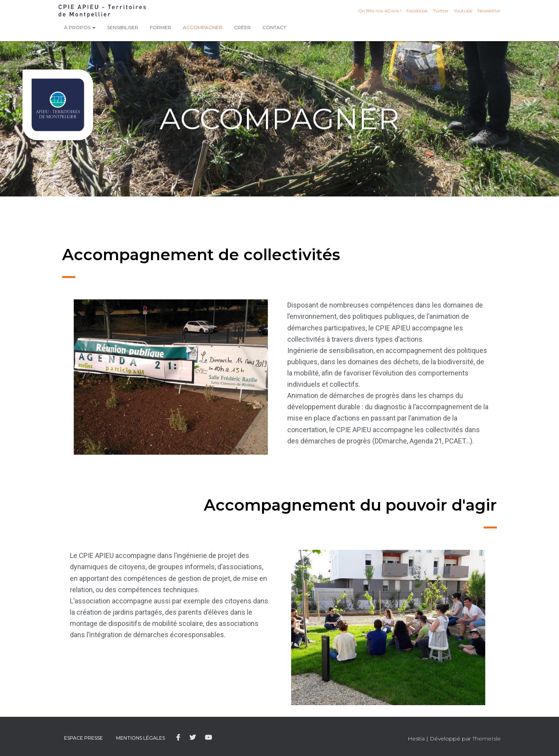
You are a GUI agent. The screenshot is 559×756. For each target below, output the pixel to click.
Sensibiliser (123, 27)
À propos (80, 27)
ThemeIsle (487, 739)
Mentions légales (141, 738)
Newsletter (489, 11)
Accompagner (203, 27)
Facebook (417, 11)
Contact (274, 27)
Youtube (463, 11)
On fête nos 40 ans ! (380, 11)
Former (161, 27)
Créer (242, 27)
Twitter (441, 11)
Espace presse (83, 738)
